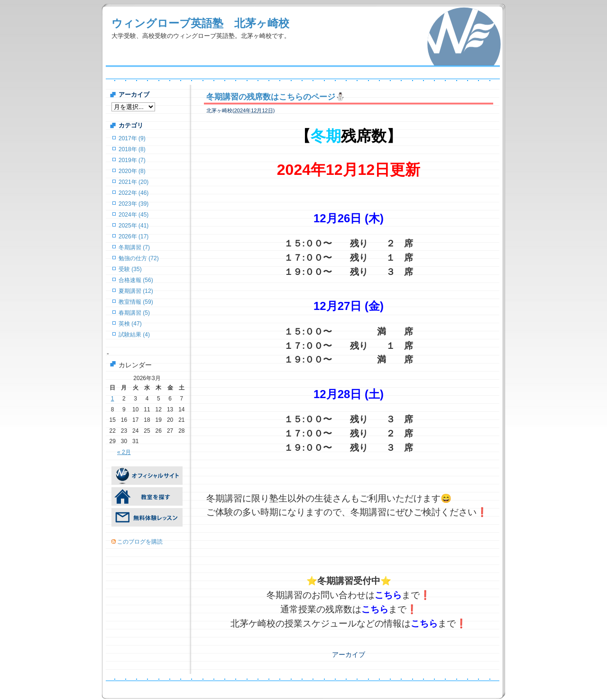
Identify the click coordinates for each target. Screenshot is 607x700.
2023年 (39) (133, 204)
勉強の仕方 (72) (139, 258)
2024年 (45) (133, 215)
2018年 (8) (132, 149)
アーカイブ (349, 655)
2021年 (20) (133, 182)
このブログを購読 (140, 542)
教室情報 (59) (136, 302)
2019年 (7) (132, 160)
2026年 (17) (133, 236)
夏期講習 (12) (136, 291)
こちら (388, 595)
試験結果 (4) (134, 335)
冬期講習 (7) (134, 247)
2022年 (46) (133, 193)
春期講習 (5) (134, 313)
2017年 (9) (132, 138)
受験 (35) (130, 269)
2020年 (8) (132, 171)
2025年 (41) (133, 226)
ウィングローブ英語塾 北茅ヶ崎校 (200, 23)
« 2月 (124, 452)
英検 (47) (130, 324)
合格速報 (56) (136, 280)
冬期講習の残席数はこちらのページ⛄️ (276, 97)
